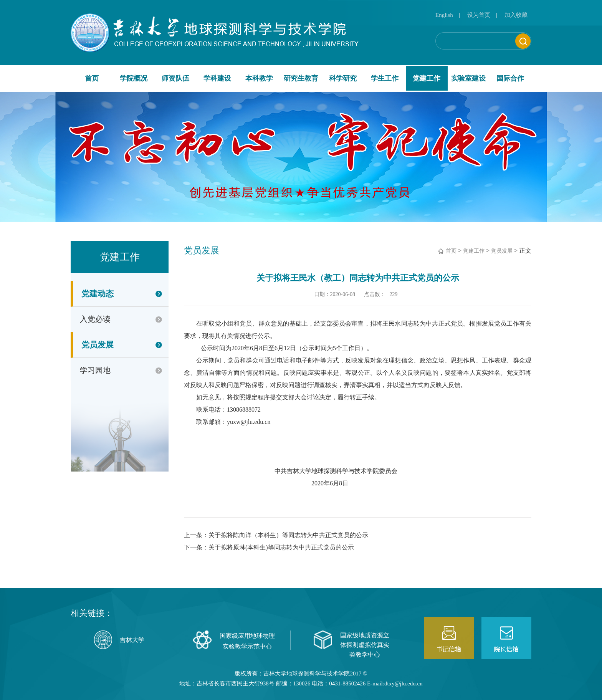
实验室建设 (468, 78)
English (444, 15)
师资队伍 (175, 78)
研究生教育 (301, 78)
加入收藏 (516, 15)
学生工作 (385, 78)
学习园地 (95, 370)
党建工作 (427, 78)
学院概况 (134, 78)
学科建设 (217, 78)
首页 (92, 78)
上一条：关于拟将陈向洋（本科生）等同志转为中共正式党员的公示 (276, 535)
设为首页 (479, 15)
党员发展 (98, 345)
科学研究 (343, 78)
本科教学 (259, 78)
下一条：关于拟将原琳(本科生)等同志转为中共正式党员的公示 (269, 547)
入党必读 (95, 319)
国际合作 (510, 78)
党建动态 (98, 294)
